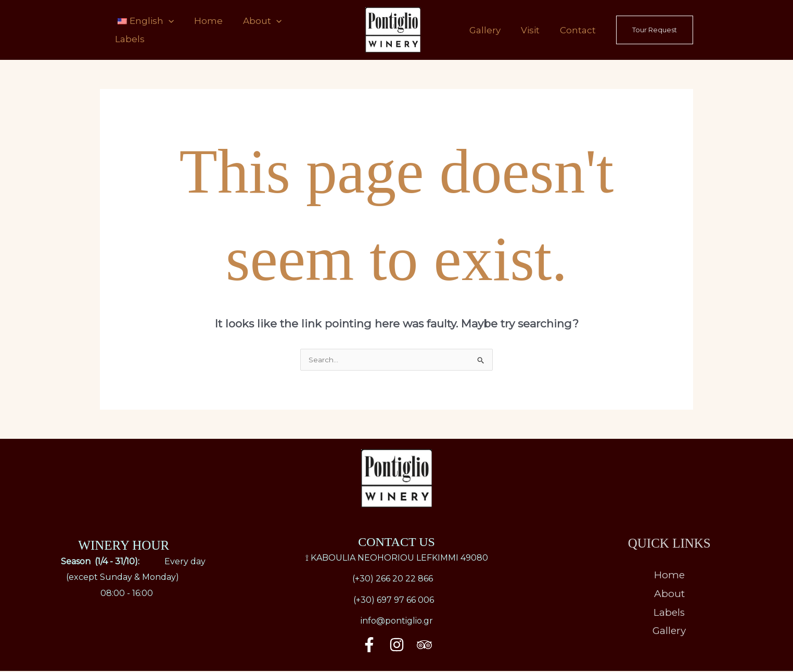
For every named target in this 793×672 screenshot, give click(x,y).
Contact (579, 30)
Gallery (494, 30)
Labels (304, 30)
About (253, 30)
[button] (655, 30)
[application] (167, 30)
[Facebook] (369, 646)
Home (203, 30)
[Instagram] (397, 646)
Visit (535, 30)
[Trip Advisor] (424, 646)
